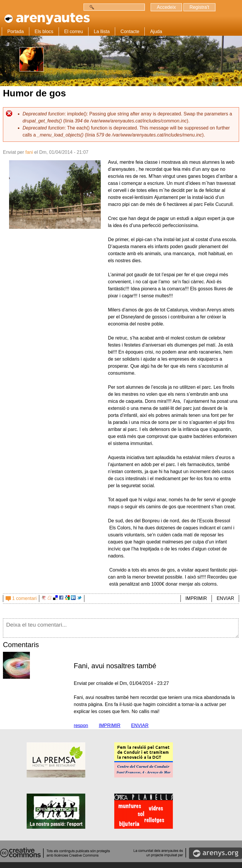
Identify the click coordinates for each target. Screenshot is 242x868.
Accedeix (166, 7)
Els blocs (44, 31)
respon (81, 725)
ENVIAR (225, 598)
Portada (16, 31)
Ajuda (156, 31)
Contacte (130, 31)
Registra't (199, 7)
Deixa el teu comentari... (121, 628)
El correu (74, 31)
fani (29, 152)
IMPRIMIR (196, 598)
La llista (102, 31)
